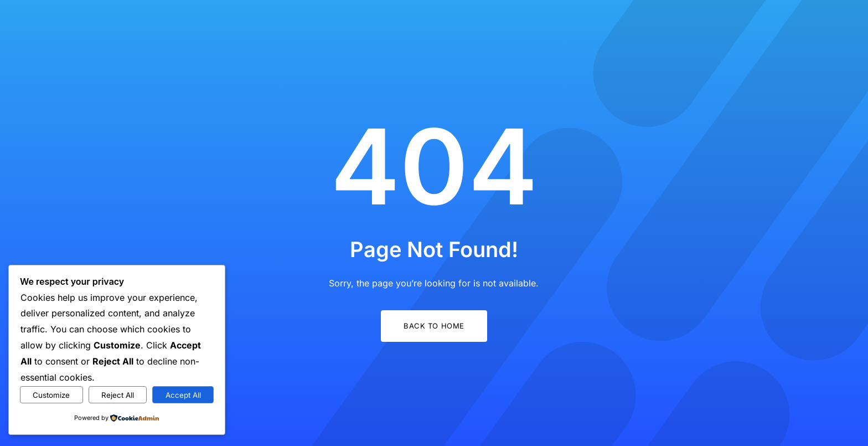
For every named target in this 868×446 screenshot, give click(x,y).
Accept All (183, 395)
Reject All (118, 395)
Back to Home (434, 326)
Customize (51, 395)
